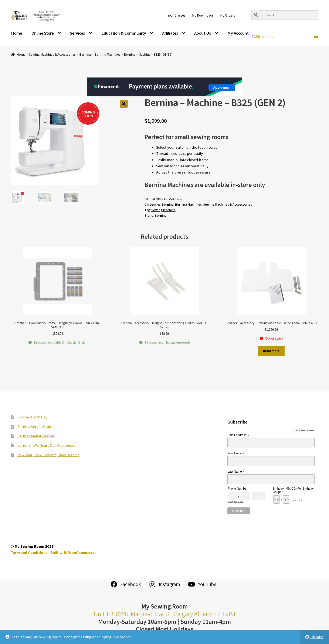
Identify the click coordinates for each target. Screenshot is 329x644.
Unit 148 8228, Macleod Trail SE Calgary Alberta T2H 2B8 (164, 614)
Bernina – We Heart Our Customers (46, 445)
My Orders (228, 15)
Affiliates (170, 33)
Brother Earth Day (32, 417)
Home (17, 33)
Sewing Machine (163, 210)
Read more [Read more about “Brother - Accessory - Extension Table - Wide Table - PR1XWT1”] (271, 351)
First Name (236, 453)
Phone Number (237, 489)
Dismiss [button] (317, 637)
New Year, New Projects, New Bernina (48, 455)
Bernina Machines (107, 54)
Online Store (43, 33)
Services (77, 33)
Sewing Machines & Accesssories (52, 54)
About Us (203, 33)
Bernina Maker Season (36, 436)
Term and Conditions (29, 553)
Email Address (238, 435)
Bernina (85, 54)
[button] (124, 104)
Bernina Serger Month (35, 427)
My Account (238, 33)
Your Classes (177, 15)
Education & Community (124, 33)
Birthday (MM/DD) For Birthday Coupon (293, 490)
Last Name (236, 472)
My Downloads (203, 15)
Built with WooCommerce (72, 553)
